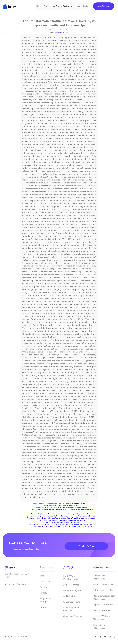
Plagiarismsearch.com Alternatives (104, 604)
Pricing (47, 6)
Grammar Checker (73, 623)
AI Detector (69, 603)
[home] (9, 6)
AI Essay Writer (62, 32)
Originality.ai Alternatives (99, 584)
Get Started (104, 6)
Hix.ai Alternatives (102, 617)
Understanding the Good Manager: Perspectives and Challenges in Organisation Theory (61, 514)
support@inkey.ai (18, 591)
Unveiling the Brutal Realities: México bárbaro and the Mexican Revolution (61, 508)
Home (39, 6)
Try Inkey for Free (86, 546)
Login (85, 6)
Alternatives (101, 574)
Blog (78, 6)
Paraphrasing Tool (73, 597)
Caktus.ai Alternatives (104, 597)
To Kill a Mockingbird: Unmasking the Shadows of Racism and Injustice (61, 520)
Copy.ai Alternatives (103, 611)
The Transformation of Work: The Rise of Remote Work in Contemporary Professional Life (61, 526)
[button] (63, 7)
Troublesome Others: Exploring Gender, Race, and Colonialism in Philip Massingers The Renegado (61, 518)
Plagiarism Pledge (45, 606)
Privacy (43, 599)
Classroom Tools (72, 608)
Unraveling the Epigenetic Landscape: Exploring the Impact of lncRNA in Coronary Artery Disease (61, 516)
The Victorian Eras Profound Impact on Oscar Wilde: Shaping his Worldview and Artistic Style (61, 524)
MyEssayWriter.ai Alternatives (101, 624)
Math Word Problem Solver (71, 584)
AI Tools (69, 574)
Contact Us (45, 588)
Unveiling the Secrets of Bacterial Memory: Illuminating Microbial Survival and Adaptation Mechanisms (62, 511)
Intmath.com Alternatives (99, 633)
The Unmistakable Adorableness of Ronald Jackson (61, 522)
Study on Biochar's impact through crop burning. (61, 506)
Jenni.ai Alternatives (103, 591)
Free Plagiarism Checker (71, 615)
